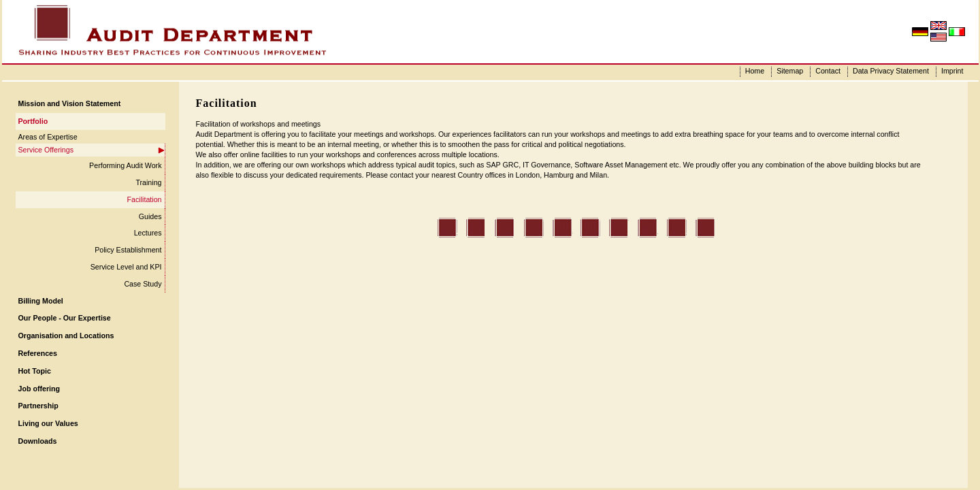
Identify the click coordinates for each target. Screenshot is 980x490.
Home (755, 71)
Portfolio (33, 121)
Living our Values (48, 423)
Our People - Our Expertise (65, 318)
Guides (150, 216)
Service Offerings (46, 150)
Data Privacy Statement (891, 71)
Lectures (148, 233)
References (38, 353)
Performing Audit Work (125, 165)
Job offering (39, 389)
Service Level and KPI (126, 267)
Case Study (143, 284)
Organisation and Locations (66, 336)
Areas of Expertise (48, 137)
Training (148, 182)
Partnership (38, 406)
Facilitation (145, 199)
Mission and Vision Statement (70, 103)
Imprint (952, 71)
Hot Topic (35, 371)
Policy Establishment (128, 250)
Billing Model (41, 301)
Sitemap (790, 71)
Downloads (38, 441)
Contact (828, 71)
